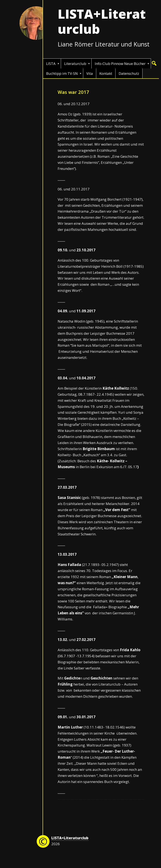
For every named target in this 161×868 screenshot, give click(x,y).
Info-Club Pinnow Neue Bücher (120, 64)
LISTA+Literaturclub (102, 21)
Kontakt (106, 73)
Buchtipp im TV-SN (62, 73)
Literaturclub (75, 64)
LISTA (51, 64)
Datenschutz (129, 73)
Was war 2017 (73, 92)
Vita (90, 73)
